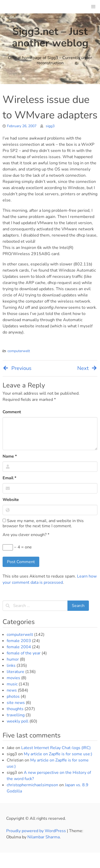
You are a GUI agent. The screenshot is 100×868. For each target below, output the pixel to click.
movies (13, 678)
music (12, 684)
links (11, 666)
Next (87, 368)
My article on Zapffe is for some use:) (58, 754)
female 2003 (19, 641)
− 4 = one (17, 547)
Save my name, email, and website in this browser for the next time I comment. (43, 523)
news (12, 690)
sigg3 (50, 126)
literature (16, 672)
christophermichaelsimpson (32, 785)
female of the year (24, 653)
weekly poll (18, 721)
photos (13, 696)
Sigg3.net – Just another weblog (50, 37)
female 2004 (19, 647)
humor (13, 659)
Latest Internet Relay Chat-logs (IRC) (56, 748)
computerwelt (19, 351)
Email (9, 478)
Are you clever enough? (26, 535)
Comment (12, 412)
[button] (93, 7)
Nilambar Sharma (44, 837)
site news (16, 703)
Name (10, 456)
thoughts (15, 709)
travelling (16, 715)
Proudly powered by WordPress (37, 831)
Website (11, 500)
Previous (17, 368)
